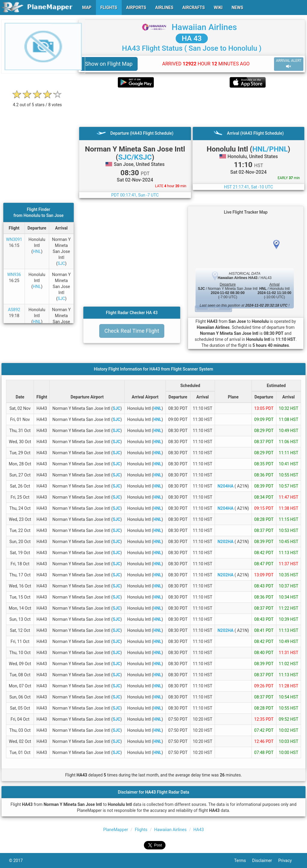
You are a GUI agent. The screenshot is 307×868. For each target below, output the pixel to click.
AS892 (14, 310)
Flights (141, 830)
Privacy (288, 860)
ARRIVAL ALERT (289, 64)
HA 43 (192, 38)
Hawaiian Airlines (204, 27)
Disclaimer (265, 860)
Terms (243, 860)
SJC (61, 263)
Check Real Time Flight (132, 331)
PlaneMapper (116, 830)
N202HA (225, 542)
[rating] (37, 102)
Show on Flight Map (109, 64)
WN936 (14, 275)
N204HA (225, 486)
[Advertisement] (192, 107)
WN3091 (14, 239)
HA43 (199, 830)
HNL (37, 251)
